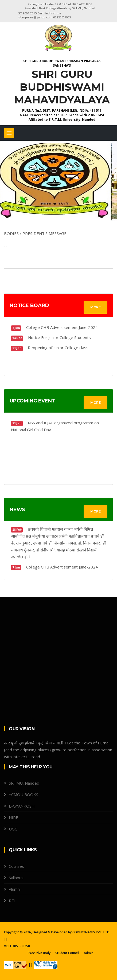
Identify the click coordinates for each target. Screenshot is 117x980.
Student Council (67, 953)
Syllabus (16, 878)
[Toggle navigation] (9, 133)
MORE (95, 307)
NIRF (13, 817)
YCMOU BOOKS (24, 795)
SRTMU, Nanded (24, 783)
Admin (89, 953)
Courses (16, 866)
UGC (13, 829)
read (36, 757)
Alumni (15, 889)
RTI (12, 901)
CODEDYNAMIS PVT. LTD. (91, 932)
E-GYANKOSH (22, 806)
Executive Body (39, 953)
